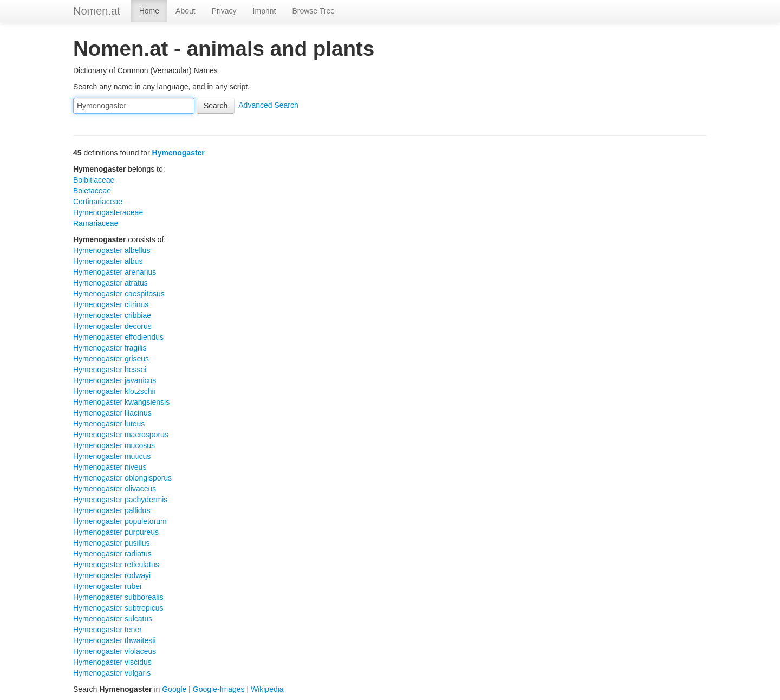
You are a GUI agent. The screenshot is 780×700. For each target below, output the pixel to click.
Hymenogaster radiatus (112, 554)
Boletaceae (92, 191)
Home (149, 11)
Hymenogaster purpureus (116, 532)
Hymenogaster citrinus (111, 304)
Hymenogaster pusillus (112, 543)
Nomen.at (97, 11)
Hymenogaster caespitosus (119, 294)
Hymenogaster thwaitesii (115, 640)
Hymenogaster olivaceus (115, 489)
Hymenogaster (178, 153)
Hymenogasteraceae (108, 212)
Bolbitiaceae (94, 180)
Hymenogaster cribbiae (112, 315)
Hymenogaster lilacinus (112, 413)
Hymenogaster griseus (111, 359)
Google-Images (219, 689)
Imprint (265, 11)
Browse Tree (313, 11)
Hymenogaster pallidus (112, 510)
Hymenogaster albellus (112, 250)
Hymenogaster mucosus (114, 445)
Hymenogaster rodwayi (112, 575)
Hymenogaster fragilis (110, 348)
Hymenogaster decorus (112, 326)
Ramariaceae (96, 223)
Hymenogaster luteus (109, 424)
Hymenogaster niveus (110, 467)
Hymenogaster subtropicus (118, 608)
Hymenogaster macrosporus (121, 435)
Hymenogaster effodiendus (118, 337)
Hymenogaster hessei (110, 370)
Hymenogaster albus (108, 261)
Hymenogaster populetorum (120, 521)
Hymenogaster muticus (112, 456)
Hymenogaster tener (108, 630)
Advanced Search (268, 105)
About (186, 11)
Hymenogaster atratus (110, 283)
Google (174, 689)
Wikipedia (267, 689)
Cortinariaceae (98, 202)
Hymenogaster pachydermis (120, 500)
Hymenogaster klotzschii (114, 391)
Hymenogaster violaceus (115, 651)
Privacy (224, 11)
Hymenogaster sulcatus (113, 619)
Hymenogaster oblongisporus (122, 478)
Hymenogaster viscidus (112, 662)
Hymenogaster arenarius (115, 272)
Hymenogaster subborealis (118, 597)
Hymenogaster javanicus (115, 380)
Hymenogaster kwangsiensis (121, 402)
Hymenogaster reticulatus (116, 565)
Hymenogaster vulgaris (112, 673)
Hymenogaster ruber (108, 586)
